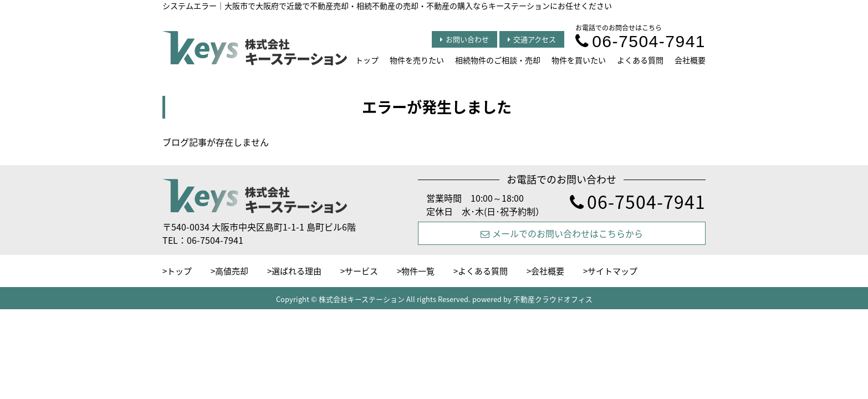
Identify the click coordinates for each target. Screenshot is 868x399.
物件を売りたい (417, 60)
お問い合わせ (464, 39)
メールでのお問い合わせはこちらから (562, 233)
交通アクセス (532, 39)
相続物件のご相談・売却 (498, 60)
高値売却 (232, 271)
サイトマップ (612, 271)
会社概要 (690, 60)
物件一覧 (418, 271)
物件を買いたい (579, 60)
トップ (367, 60)
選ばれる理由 (297, 271)
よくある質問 (640, 60)
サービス (361, 271)
